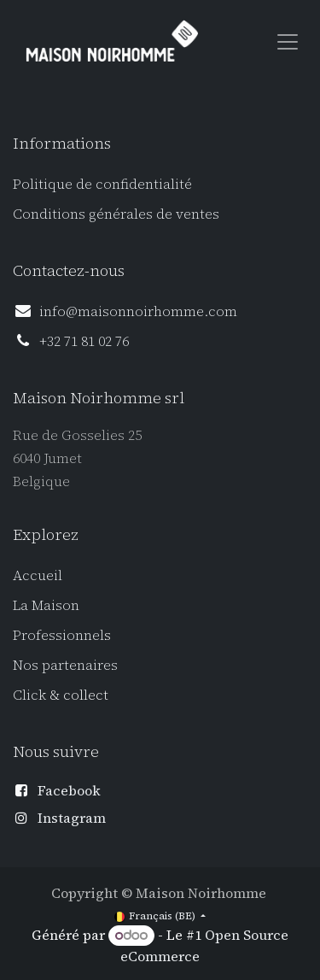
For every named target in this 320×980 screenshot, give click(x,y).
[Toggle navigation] (288, 41)
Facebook (69, 790)
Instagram (72, 818)
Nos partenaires (65, 665)
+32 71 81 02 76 (84, 341)
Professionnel (58, 635)
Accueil (38, 575)
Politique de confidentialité (102, 184)
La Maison (46, 605)
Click (31, 695)
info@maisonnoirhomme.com (138, 311)
